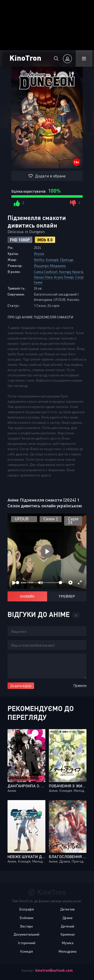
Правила (80, 685)
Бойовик (27, 918)
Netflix (39, 260)
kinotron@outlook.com (54, 970)
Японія (39, 254)
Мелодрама (67, 951)
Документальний (26, 934)
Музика (68, 943)
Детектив (67, 909)
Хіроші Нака (43, 277)
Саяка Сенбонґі (46, 272)
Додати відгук (21, 686)
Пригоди (67, 260)
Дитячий (67, 926)
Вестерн (26, 926)
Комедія (52, 260)
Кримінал (68, 934)
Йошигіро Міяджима (50, 266)
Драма (67, 918)
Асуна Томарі (64, 277)
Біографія (26, 909)
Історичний (27, 943)
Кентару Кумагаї (71, 272)
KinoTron (25, 58)
